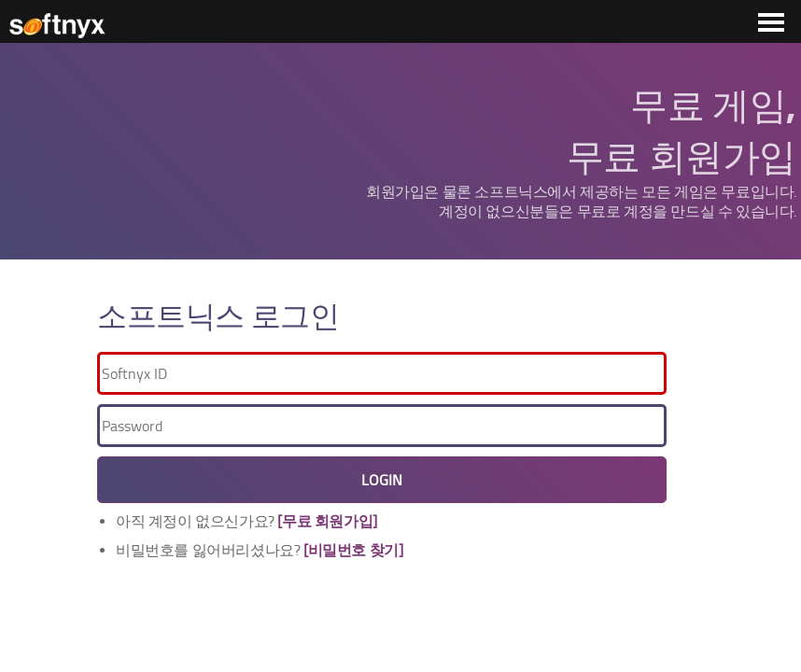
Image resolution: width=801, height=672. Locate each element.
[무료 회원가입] (327, 521)
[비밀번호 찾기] (353, 550)
